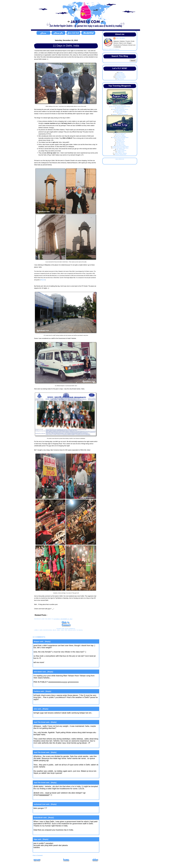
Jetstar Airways (121, 74)
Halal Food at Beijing (120, 136)
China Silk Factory (120, 141)
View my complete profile (111, 49)
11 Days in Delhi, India (66, 46)
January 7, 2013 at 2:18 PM (45, 833)
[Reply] (48, 641)
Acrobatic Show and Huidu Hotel (120, 137)
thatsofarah (38, 817)
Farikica (37, 691)
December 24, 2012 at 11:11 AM (47, 798)
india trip (64, 630)
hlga (35, 839)
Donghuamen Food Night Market (121, 147)
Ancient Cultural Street (121, 154)
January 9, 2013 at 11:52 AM (45, 851)
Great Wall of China (121, 145)
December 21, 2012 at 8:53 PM (46, 716)
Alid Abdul (38, 672)
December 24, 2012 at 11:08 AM (47, 746)
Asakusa (120, 113)
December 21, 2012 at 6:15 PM (46, 703)
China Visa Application (120, 134)
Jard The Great (40, 722)
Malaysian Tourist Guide (120, 112)
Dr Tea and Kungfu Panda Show (121, 148)
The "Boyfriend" (121, 149)
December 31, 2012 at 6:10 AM (46, 811)
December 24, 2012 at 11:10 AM (47, 776)
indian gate (72, 630)
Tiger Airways (121, 79)
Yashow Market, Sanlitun (121, 153)
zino (35, 709)
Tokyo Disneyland (120, 111)
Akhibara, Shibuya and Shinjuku (120, 114)
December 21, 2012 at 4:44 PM (46, 685)
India (59, 630)
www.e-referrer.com (120, 159)
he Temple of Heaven (121, 151)
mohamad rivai (40, 804)
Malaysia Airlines (121, 75)
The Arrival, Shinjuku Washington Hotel (120, 107)
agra (41, 630)
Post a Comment (38, 855)
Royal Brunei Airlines (121, 76)
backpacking (48, 630)
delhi (54, 630)
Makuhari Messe (120, 108)
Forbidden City (120, 140)
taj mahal (80, 630)
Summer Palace (120, 143)
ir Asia (121, 72)
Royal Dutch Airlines (121, 77)
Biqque (37, 641)
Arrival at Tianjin (120, 135)
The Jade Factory (120, 144)
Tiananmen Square (120, 139)
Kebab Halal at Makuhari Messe (120, 109)
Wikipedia (43, 280)
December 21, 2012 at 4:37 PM (46, 666)
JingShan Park (121, 152)
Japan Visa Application (120, 105)
